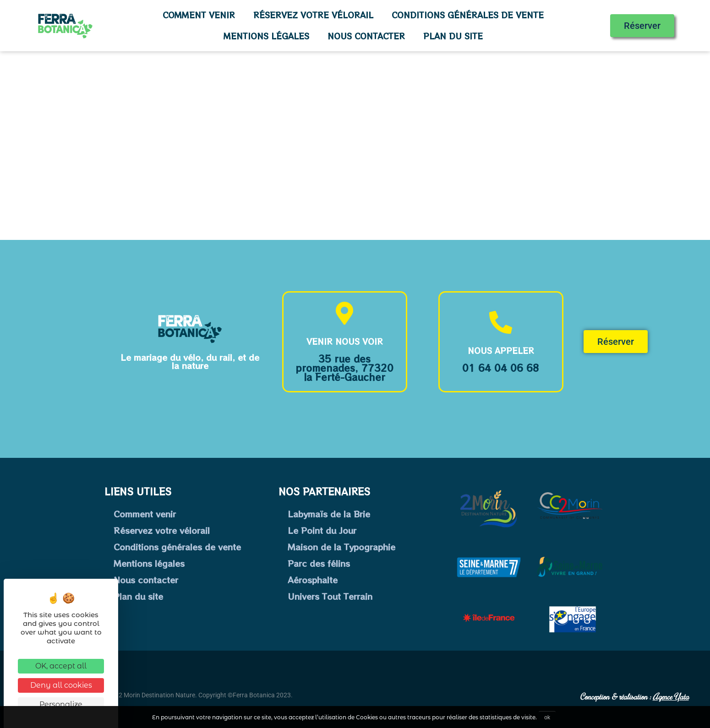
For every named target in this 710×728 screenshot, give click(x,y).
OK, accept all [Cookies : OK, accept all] (61, 666)
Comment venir (199, 15)
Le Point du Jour (322, 530)
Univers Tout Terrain (330, 596)
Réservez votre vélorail (313, 15)
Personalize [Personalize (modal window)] (61, 704)
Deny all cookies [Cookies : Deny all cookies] (61, 685)
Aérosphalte (313, 580)
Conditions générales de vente (468, 15)
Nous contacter (366, 36)
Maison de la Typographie (341, 547)
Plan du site (453, 36)
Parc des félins (319, 563)
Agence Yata (671, 696)
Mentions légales (266, 36)
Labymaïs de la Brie (329, 514)
